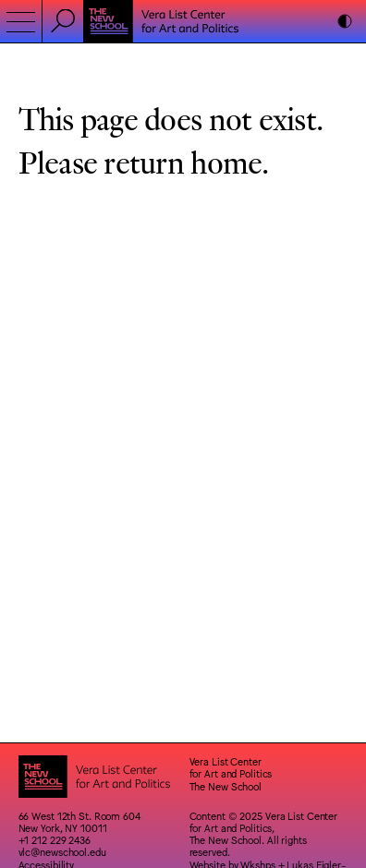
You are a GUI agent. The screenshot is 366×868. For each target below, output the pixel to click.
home (226, 161)
